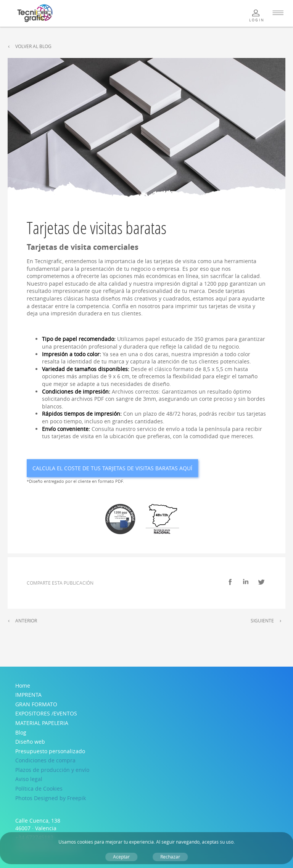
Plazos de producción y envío (52, 770)
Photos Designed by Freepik (51, 798)
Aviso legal (29, 779)
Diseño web (30, 742)
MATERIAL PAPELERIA (42, 723)
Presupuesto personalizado (50, 751)
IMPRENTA (28, 695)
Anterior (26, 621)
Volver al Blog (33, 46)
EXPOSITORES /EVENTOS (46, 713)
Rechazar (170, 857)
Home (23, 686)
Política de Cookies (39, 788)
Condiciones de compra (45, 760)
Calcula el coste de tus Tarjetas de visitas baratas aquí (112, 468)
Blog (21, 732)
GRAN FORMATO (36, 704)
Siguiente (262, 621)
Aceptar (121, 857)
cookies (85, 842)
